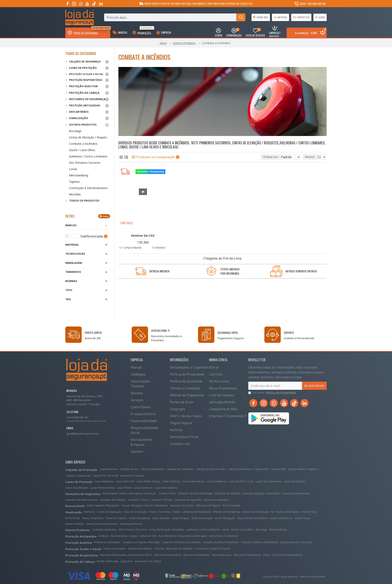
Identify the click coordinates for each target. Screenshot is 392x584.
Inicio (163, 43)
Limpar (105, 216)
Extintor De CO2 (143, 235)
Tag (68, 299)
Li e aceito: (272, 393)
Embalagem (74, 263)
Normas (71, 281)
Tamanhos (73, 272)
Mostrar (311, 157)
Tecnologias (75, 254)
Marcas (71, 225)
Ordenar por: (262, 157)
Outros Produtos (184, 43)
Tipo (69, 290)
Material (72, 245)
